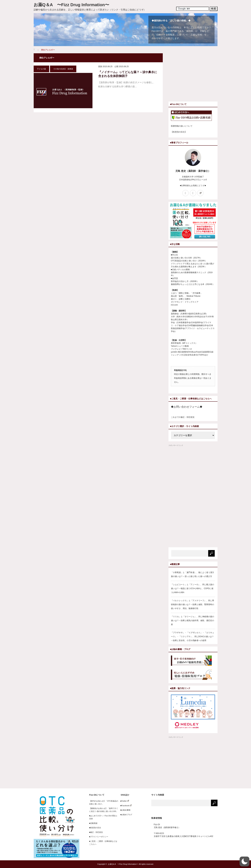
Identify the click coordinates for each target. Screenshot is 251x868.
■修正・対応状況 (96, 832)
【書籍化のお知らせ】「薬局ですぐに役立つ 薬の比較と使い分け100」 (104, 810)
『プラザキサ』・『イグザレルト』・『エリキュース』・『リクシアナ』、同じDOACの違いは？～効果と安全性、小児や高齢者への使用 (192, 637)
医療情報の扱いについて (182, 126)
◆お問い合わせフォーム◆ (187, 407)
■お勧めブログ (125, 815)
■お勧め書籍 (125, 810)
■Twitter (124, 801)
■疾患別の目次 (95, 828)
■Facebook (125, 806)
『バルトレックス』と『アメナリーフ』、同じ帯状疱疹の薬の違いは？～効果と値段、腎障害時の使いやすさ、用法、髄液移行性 (192, 604)
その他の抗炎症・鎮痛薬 (63, 69)
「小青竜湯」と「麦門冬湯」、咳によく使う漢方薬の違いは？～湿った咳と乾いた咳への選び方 (192, 574)
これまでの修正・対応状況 (183, 417)
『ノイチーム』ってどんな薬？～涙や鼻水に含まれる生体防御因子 (128, 74)
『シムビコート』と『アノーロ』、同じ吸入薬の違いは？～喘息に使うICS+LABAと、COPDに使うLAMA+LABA (192, 588)
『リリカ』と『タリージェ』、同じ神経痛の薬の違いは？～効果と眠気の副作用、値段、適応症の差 (192, 621)
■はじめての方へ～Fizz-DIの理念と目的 (103, 817)
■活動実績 (93, 823)
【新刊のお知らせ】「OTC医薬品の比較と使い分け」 (104, 802)
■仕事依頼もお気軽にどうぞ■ (193, 186)
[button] (244, 861)
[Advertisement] (196, 76)
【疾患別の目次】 (179, 132)
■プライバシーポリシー (99, 837)
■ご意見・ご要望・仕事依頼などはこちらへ (103, 843)
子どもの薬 (41, 69)
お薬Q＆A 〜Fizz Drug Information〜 (71, 5)
